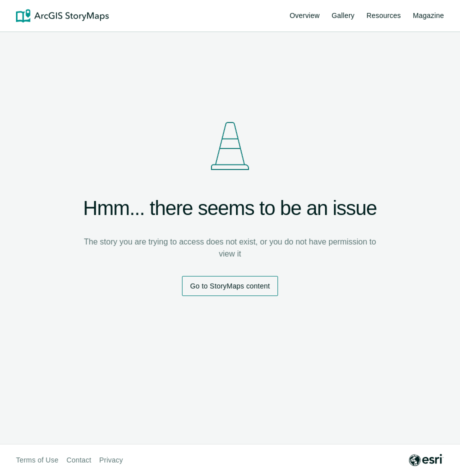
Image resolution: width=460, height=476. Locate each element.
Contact (79, 460)
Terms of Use (37, 460)
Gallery (343, 15)
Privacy (111, 460)
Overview (304, 15)
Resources (384, 17)
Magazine (428, 15)
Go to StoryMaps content (230, 286)
